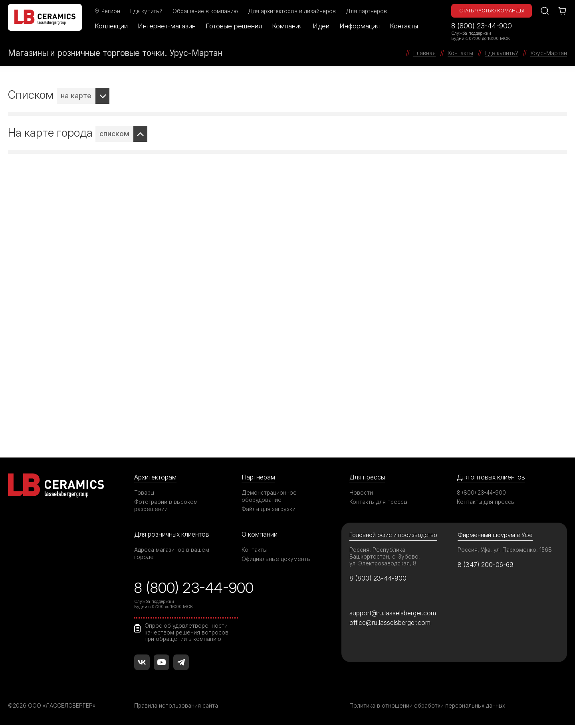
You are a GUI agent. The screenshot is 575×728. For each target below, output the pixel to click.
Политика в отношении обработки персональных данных (428, 708)
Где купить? (150, 11)
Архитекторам (156, 477)
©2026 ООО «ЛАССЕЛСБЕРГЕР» (53, 708)
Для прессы (368, 477)
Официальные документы (277, 560)
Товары (145, 493)
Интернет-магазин (170, 26)
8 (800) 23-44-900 (482, 26)
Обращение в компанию (208, 11)
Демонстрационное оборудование (270, 496)
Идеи (324, 26)
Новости (361, 493)
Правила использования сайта (176, 708)
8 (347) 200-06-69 (487, 566)
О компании (260, 535)
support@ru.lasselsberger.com (394, 615)
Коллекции (114, 26)
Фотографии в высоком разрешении (167, 506)
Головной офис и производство (394, 536)
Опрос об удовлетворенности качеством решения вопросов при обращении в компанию (187, 635)
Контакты (407, 26)
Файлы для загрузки (269, 509)
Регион (110, 11)
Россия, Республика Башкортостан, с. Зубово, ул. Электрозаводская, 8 (385, 557)
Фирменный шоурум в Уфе (495, 536)
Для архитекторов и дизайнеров (295, 11)
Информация (363, 26)
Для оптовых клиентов (492, 477)
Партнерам (259, 477)
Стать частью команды (492, 11)
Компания (290, 26)
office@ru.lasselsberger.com (392, 625)
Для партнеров (370, 11)
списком (114, 134)
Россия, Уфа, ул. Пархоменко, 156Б (506, 550)
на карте (76, 96)
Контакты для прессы (379, 502)
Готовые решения (237, 26)
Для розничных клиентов (173, 535)
